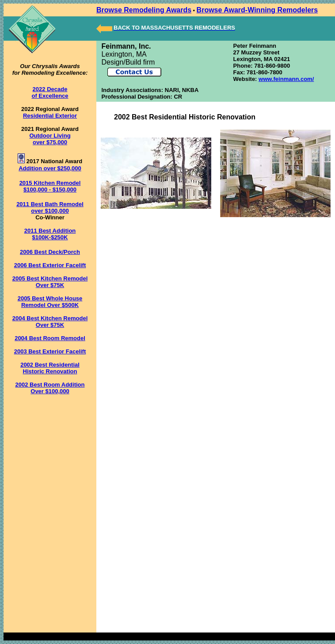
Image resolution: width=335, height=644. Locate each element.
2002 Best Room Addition (50, 385)
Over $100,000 (50, 391)
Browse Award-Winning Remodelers (257, 10)
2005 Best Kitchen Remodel (50, 278)
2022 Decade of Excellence (50, 92)
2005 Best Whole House (50, 298)
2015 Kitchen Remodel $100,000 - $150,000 (50, 186)
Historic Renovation (50, 371)
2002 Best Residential (50, 365)
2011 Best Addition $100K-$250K (50, 234)
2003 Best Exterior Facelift (50, 351)
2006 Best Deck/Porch (50, 252)
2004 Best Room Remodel (50, 338)
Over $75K (50, 285)
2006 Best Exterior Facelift (50, 265)
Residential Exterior (50, 116)
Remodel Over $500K (50, 305)
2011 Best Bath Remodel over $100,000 (50, 207)
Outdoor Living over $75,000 (50, 139)
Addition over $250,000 (50, 168)
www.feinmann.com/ (286, 79)
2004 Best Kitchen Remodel (50, 318)
